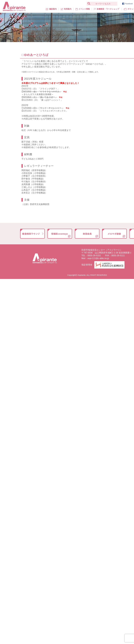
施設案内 (51, 9)
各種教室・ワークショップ (106, 9)
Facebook (127, 4)
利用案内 (66, 9)
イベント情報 (83, 9)
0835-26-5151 (94, 256)
